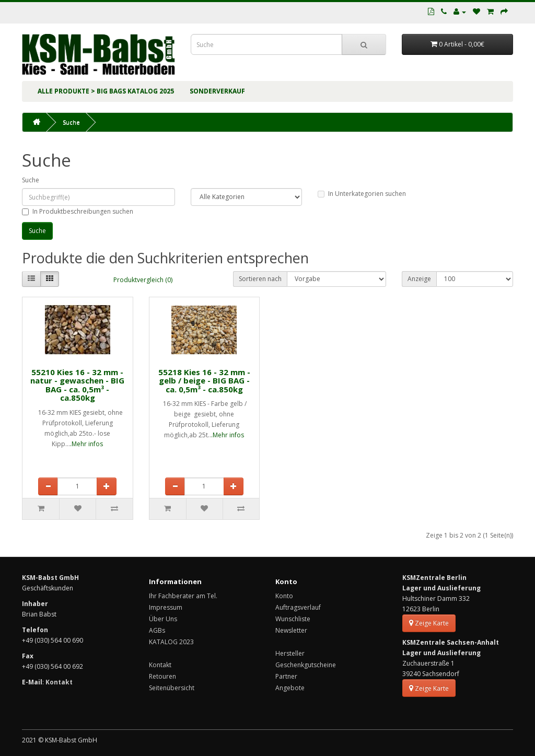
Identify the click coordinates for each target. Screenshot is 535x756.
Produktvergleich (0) (143, 280)
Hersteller (290, 653)
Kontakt (160, 665)
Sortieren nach (260, 279)
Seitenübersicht (172, 688)
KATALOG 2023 (171, 642)
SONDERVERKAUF (217, 91)
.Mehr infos (86, 444)
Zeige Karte (429, 623)
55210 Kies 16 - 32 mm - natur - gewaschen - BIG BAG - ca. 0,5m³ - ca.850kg (77, 385)
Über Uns (163, 619)
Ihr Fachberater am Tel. (183, 596)
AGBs (157, 630)
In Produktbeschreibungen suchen (78, 211)
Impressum (166, 607)
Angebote (290, 688)
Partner (286, 676)
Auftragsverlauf (298, 607)
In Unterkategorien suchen (362, 194)
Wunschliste (293, 619)
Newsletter (291, 630)
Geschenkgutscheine (306, 665)
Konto (284, 596)
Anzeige (419, 279)
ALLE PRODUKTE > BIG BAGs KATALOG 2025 (106, 91)
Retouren (162, 676)
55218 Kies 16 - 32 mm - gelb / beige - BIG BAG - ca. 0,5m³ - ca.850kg (204, 381)
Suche (71, 122)
